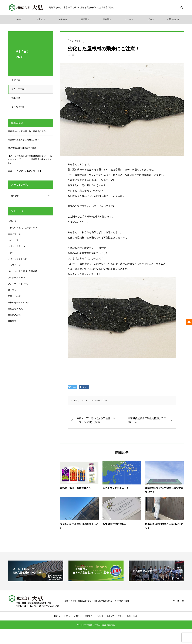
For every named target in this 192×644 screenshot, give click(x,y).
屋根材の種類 (14, 315)
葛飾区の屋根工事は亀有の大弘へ (24, 140)
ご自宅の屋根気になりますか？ (23, 228)
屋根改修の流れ (15, 309)
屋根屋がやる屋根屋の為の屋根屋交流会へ (28, 131)
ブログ (151, 19)
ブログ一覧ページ (16, 278)
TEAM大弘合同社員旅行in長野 (22, 148)
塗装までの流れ (15, 296)
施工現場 (17, 98)
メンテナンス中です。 (18, 284)
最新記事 (17, 80)
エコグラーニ (14, 234)
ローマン (12, 290)
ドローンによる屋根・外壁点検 (23, 271)
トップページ (14, 265)
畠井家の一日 (19, 107)
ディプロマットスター (18, 259)
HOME (19, 19)
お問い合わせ (173, 19)
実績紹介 (107, 19)
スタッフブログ (20, 89)
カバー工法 (13, 240)
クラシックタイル (16, 246)
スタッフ (129, 19)
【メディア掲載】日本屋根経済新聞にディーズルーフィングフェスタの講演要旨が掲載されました (30, 159)
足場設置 (12, 321)
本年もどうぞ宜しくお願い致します (25, 171)
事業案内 (85, 19)
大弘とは (41, 19)
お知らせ (63, 19)
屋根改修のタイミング (18, 303)
